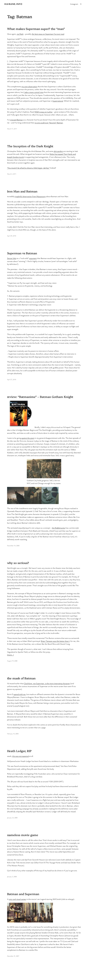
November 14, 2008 (13, 546)
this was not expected (21, 756)
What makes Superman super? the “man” (36, 29)
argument (33, 258)
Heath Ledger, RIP (19, 751)
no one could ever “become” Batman (49, 123)
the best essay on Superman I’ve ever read (48, 34)
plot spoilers (58, 151)
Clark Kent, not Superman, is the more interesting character (47, 683)
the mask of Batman (21, 678)
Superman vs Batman (22, 253)
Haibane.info (13, 4)
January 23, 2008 (12, 818)
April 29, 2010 (12, 236)
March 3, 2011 (12, 174)
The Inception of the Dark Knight (30, 146)
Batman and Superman (23, 894)
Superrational (58, 101)
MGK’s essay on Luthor (44, 112)
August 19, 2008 (12, 661)
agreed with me (20, 694)
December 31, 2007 (13, 956)
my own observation (29, 86)
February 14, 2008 (13, 734)
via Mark (20, 34)
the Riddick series (59, 528)
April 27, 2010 (12, 379)
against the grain (28, 438)
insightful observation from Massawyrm (30, 196)
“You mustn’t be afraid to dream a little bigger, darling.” (28, 168)
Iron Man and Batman (22, 191)
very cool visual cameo (17, 899)
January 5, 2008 (12, 877)
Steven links (12, 258)
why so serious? (18, 563)
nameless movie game (23, 835)
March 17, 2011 (12, 129)
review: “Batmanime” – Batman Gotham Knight (40, 397)
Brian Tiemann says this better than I (55, 641)
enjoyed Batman (16, 120)
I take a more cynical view (34, 92)
